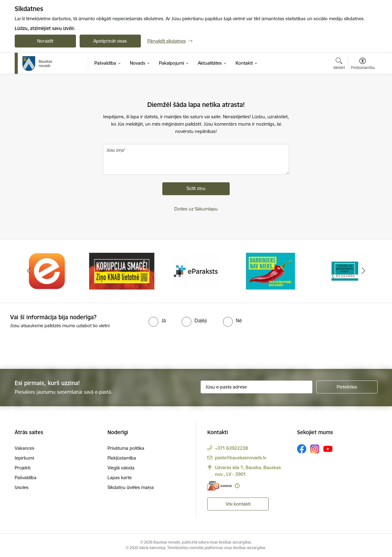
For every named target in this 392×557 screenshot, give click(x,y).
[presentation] (51, 346)
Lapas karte (120, 477)
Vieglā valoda (121, 468)
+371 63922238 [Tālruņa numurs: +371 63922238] (232, 448)
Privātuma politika (126, 448)
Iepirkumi (24, 458)
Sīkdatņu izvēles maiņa (131, 487)
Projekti (23, 468)
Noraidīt (45, 41)
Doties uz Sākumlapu (196, 209)
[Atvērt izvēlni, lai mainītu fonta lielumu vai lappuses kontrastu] (363, 64)
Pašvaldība (26, 477)
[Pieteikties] (347, 387)
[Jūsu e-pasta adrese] (256, 387)
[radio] (157, 320)
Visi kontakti (238, 504)
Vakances (24, 448)
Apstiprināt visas (110, 41)
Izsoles (22, 487)
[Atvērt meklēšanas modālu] (339, 64)
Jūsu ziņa (115, 150)
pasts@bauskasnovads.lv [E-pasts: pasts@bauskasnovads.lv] (241, 458)
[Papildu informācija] (237, 486)
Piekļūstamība (122, 458)
